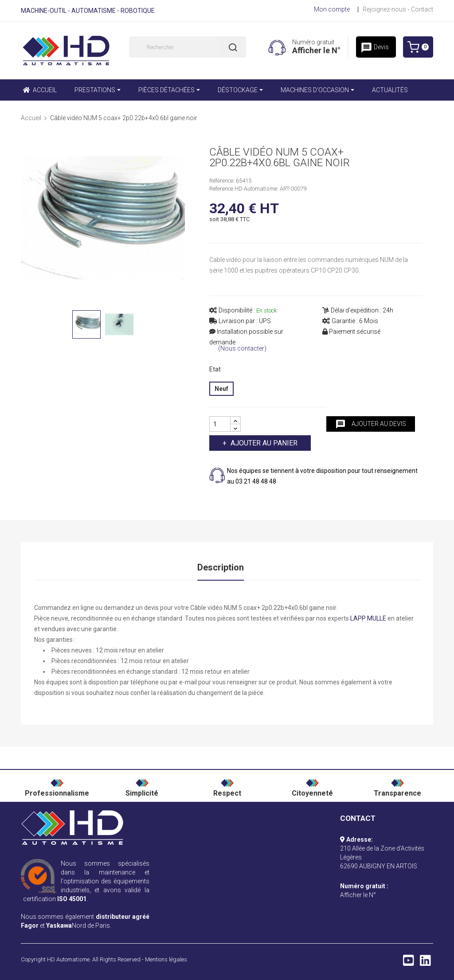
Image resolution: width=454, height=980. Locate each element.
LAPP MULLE (368, 618)
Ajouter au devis (371, 424)
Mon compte (332, 9)
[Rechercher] (188, 47)
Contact (422, 9)
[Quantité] (220, 424)
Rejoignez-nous (384, 9)
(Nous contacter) (242, 349)
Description (221, 567)
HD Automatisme (68, 959)
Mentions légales (166, 959)
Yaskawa (59, 925)
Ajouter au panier (263, 443)
